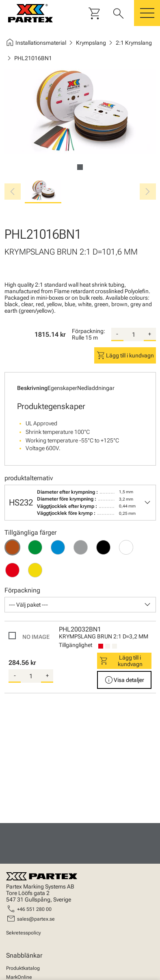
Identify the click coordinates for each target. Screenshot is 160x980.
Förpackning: (89, 331)
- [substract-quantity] (117, 334)
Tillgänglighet (76, 645)
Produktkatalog (23, 968)
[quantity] (134, 335)
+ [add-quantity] (150, 334)
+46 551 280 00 (34, 909)
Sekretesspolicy (24, 933)
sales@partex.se (36, 919)
